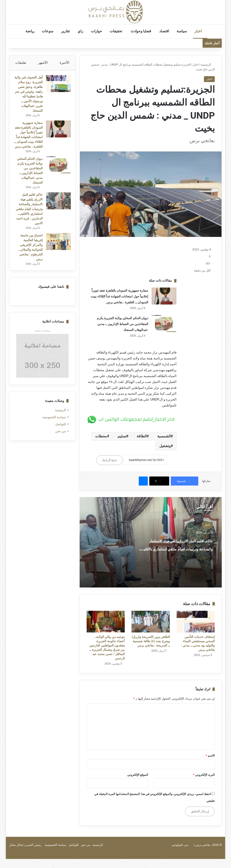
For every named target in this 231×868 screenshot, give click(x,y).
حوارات (99, 31)
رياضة (32, 31)
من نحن (60, 455)
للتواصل (61, 448)
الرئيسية (208, 65)
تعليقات (21, 63)
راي (83, 31)
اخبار (200, 31)
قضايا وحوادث (143, 31)
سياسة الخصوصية (54, 441)
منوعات (50, 31)
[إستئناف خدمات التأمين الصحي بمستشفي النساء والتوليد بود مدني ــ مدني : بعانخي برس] (196, 622)
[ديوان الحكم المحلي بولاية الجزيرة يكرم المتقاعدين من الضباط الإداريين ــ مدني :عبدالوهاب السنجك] (164, 324)
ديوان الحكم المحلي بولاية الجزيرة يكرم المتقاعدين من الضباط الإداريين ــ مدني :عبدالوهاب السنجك (122, 324)
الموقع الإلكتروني (138, 775)
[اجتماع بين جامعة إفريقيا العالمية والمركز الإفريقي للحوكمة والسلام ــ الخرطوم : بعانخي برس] (56, 263)
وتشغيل (165, 446)
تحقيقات (119, 31)
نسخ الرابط (110, 460)
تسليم (122, 436)
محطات (101, 436)
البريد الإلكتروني (204, 775)
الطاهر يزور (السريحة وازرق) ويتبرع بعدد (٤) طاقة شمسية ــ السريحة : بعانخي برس (151, 641)
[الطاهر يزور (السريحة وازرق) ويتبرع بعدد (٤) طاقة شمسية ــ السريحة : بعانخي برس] (151, 622)
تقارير (68, 31)
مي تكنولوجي (180, 845)
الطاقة (142, 436)
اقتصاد (166, 31)
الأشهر (43, 63)
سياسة (184, 31)
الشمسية (164, 436)
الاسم (210, 756)
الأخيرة (64, 63)
